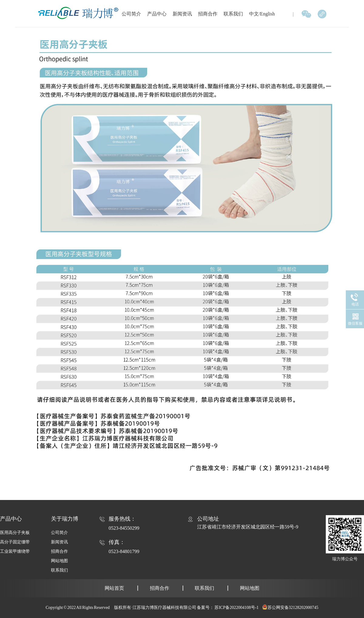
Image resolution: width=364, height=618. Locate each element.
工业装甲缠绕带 (15, 551)
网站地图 (59, 561)
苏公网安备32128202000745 (293, 608)
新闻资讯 (182, 14)
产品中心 (157, 14)
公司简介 (131, 14)
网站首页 (114, 588)
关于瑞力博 (65, 519)
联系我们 (233, 14)
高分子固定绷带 (15, 542)
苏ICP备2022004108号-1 (236, 608)
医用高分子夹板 (15, 533)
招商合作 (208, 14)
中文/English (262, 14)
